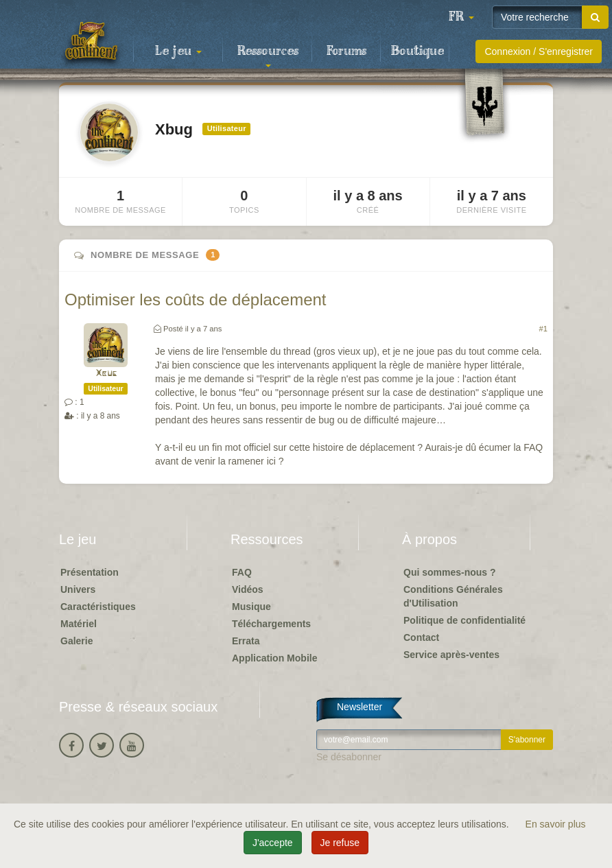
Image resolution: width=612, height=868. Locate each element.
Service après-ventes (451, 655)
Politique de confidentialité (464, 620)
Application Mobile (274, 658)
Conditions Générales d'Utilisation (453, 596)
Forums (346, 51)
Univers (78, 589)
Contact (421, 637)
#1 (543, 329)
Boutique (417, 51)
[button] (461, 17)
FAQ (242, 572)
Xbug (106, 374)
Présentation (90, 572)
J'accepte (273, 843)
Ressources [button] (268, 56)
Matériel (79, 624)
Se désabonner (349, 757)
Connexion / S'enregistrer (539, 51)
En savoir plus (556, 824)
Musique (251, 607)
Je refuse (340, 843)
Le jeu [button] (178, 51)
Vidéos (248, 589)
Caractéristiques (98, 607)
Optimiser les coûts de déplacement (196, 300)
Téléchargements (271, 624)
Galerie (76, 641)
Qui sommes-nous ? (450, 572)
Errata (246, 641)
